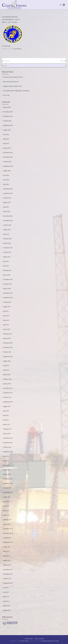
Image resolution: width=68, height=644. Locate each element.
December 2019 (8, 293)
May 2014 (6, 551)
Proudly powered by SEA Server (50, 641)
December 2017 (8, 388)
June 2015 (6, 502)
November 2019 (8, 298)
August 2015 (7, 497)
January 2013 (7, 610)
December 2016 (8, 438)
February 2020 (7, 284)
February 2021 (7, 270)
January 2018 (7, 384)
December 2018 (8, 343)
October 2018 (7, 352)
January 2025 (7, 148)
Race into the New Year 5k (11, 82)
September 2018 (8, 356)
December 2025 (8, 112)
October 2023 (7, 198)
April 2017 (6, 420)
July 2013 (6, 588)
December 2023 (8, 189)
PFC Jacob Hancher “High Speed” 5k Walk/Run (16, 91)
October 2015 (7, 488)
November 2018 (8, 347)
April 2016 (6, 465)
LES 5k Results (6, 46)
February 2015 (7, 520)
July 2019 (6, 311)
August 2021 (7, 257)
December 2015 (8, 479)
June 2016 (6, 456)
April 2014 (6, 556)
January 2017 (7, 434)
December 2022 (8, 216)
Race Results (18, 49)
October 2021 (7, 252)
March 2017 (7, 424)
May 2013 (6, 597)
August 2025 (7, 130)
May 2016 (6, 461)
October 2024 (7, 162)
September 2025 (8, 125)
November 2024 (8, 157)
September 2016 (8, 452)
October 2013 (7, 579)
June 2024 (6, 175)
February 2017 (7, 429)
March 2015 (7, 515)
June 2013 (6, 592)
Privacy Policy (29, 639)
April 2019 (6, 325)
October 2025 (7, 121)
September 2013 (8, 583)
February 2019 (7, 334)
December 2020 (8, 279)
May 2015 (6, 506)
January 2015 (7, 524)
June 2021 (6, 261)
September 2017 (8, 402)
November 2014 (8, 533)
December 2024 (8, 153)
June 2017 (6, 411)
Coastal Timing (24, 641)
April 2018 (6, 370)
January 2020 (7, 288)
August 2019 (7, 307)
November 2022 (8, 221)
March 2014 (7, 560)
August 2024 (7, 171)
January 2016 (7, 474)
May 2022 (6, 234)
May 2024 (6, 180)
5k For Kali (6, 95)
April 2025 (6, 143)
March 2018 (7, 375)
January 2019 (7, 338)
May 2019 (6, 320)
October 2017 (7, 397)
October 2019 (7, 302)
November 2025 (8, 116)
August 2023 (7, 202)
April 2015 (6, 511)
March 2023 (7, 211)
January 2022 (7, 243)
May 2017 (6, 415)
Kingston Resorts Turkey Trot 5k (13, 86)
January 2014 (7, 565)
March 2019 (7, 329)
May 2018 (6, 366)
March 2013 (7, 606)
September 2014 (8, 542)
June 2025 (6, 134)
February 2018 (7, 379)
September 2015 (8, 492)
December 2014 (8, 529)
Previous (7, 61)
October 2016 (7, 447)
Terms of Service (39, 639)
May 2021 (6, 266)
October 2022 (7, 225)
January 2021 (7, 275)
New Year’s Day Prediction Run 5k (13, 77)
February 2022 (7, 239)
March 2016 (7, 470)
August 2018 (7, 361)
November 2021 (8, 248)
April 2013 (6, 601)
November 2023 (8, 193)
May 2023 (6, 207)
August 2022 (7, 230)
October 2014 (7, 538)
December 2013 (8, 569)
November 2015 (8, 483)
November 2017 (8, 393)
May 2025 (6, 139)
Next (62, 61)
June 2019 (6, 316)
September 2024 (8, 166)
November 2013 (8, 574)
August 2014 (7, 547)
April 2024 (6, 184)
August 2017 (7, 406)
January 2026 (7, 107)
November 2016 (8, 443)
